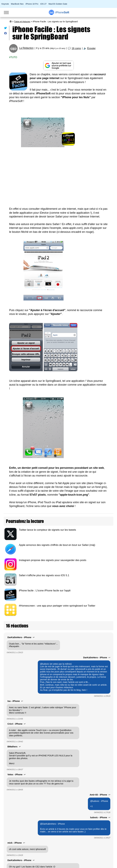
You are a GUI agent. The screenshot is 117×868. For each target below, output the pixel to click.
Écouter (91, 48)
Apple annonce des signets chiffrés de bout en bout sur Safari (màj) (57, 545)
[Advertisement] (58, 177)
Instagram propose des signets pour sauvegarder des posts (53, 560)
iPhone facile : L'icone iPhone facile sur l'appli (45, 591)
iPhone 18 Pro (32, 4)
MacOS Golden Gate (58, 4)
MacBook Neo (17, 4)
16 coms (76, 48)
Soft (62, 12)
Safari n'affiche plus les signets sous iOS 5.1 (44, 575)
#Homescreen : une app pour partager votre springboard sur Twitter (57, 606)
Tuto (14, 57)
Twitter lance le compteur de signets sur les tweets (47, 530)
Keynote (5, 4)
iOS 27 (43, 4)
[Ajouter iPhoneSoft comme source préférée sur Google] (58, 65)
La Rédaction (26, 48)
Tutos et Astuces (22, 22)
